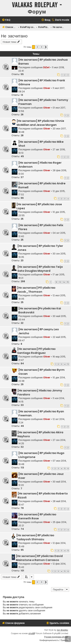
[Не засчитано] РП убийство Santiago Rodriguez (36, 351)
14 (64, 282)
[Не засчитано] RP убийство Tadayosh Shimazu (35, 537)
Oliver (47, 88)
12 (56, 282)
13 (60, 282)
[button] (46, 47)
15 (68, 282)
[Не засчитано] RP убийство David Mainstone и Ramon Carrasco (39, 558)
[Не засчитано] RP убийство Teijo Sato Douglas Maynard (40, 269)
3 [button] (42, 47)
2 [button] (37, 47)
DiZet (46, 67)
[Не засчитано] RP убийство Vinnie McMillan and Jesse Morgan (40, 123)
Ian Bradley (63, 630)
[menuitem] (6, 20)
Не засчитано (14, 36)
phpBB (32, 633)
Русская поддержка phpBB (56, 637)
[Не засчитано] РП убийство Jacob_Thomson (36, 290)
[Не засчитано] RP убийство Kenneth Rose (37, 516)
